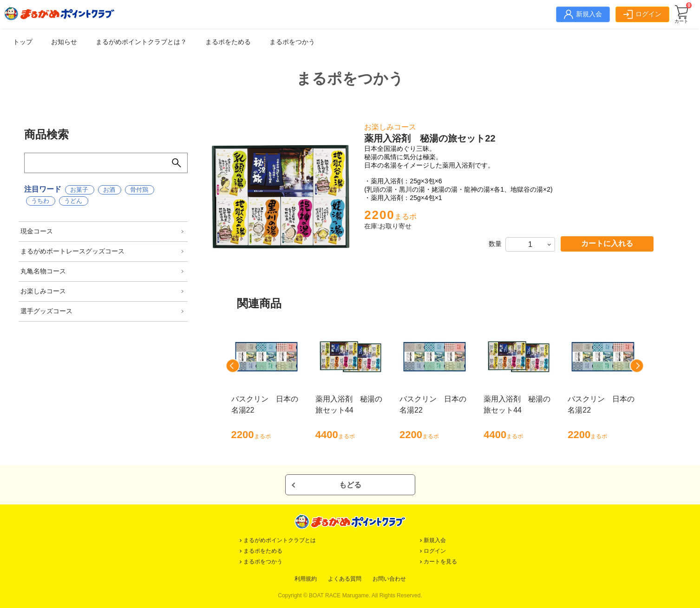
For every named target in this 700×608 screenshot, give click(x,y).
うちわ (40, 201)
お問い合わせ (389, 579)
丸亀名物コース (43, 271)
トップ (23, 42)
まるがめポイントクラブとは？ (141, 42)
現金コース (37, 231)
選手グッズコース (46, 311)
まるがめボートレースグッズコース (72, 251)
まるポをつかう (292, 42)
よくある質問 (345, 579)
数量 (495, 244)
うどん (73, 201)
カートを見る (440, 562)
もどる (350, 485)
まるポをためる (228, 42)
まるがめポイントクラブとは (280, 540)
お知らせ (64, 42)
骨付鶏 (139, 190)
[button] (233, 366)
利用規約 (306, 579)
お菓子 (79, 190)
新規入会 (435, 540)
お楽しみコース (43, 291)
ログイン (435, 551)
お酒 (109, 190)
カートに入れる (607, 243)
